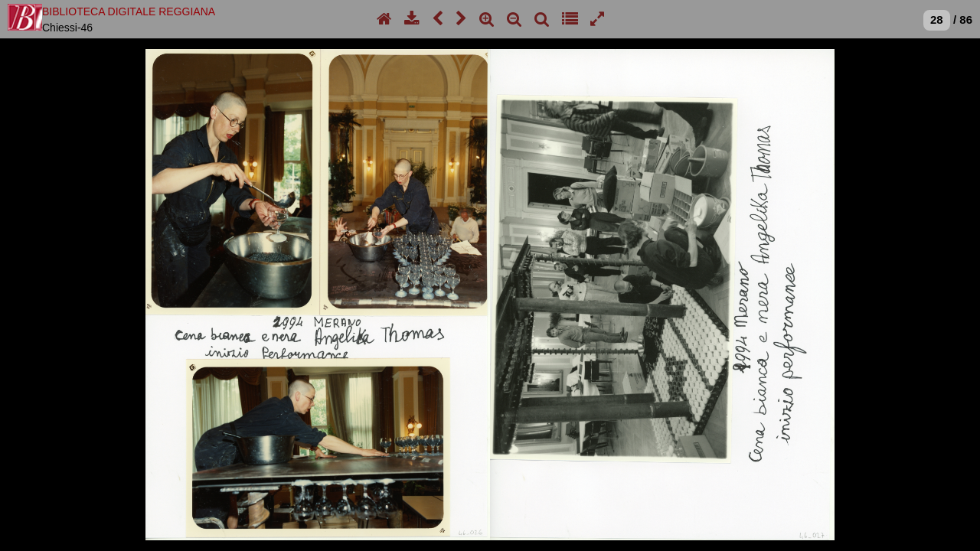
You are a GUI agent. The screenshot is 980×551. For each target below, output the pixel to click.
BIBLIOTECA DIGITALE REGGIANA (129, 11)
